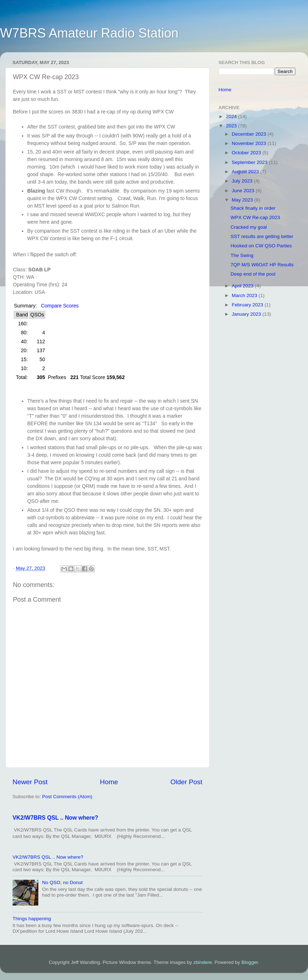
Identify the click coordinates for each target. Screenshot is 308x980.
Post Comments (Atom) (67, 797)
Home (109, 782)
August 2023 (246, 172)
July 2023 (243, 181)
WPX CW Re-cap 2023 (255, 217)
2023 (232, 126)
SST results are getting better (262, 236)
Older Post (186, 782)
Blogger (250, 962)
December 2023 (250, 134)
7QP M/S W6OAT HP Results (262, 265)
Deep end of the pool (253, 274)
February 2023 (248, 305)
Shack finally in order (253, 208)
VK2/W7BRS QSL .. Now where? (55, 818)
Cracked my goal (249, 227)
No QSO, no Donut (62, 882)
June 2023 (244, 191)
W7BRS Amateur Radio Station (89, 33)
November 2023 (250, 143)
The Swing (242, 255)
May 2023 (243, 200)
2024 (232, 117)
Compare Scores (60, 306)
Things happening (32, 919)
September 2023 (250, 162)
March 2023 (245, 295)
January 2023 (247, 314)
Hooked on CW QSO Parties (261, 246)
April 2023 (243, 286)
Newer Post (30, 782)
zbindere (203, 962)
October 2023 (247, 153)
